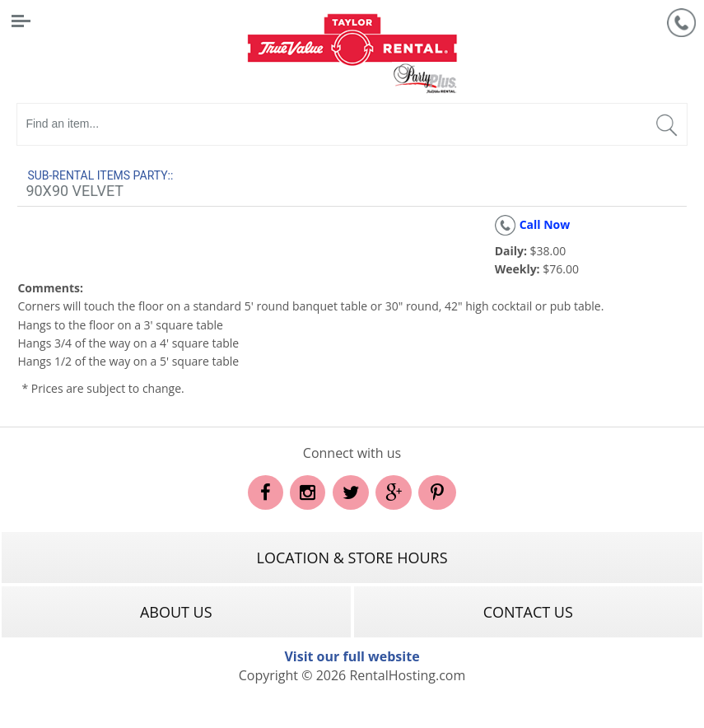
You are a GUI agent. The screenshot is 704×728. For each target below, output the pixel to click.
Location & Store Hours (352, 558)
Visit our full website (352, 656)
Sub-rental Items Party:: (100, 175)
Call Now (533, 224)
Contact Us (528, 612)
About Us (176, 612)
